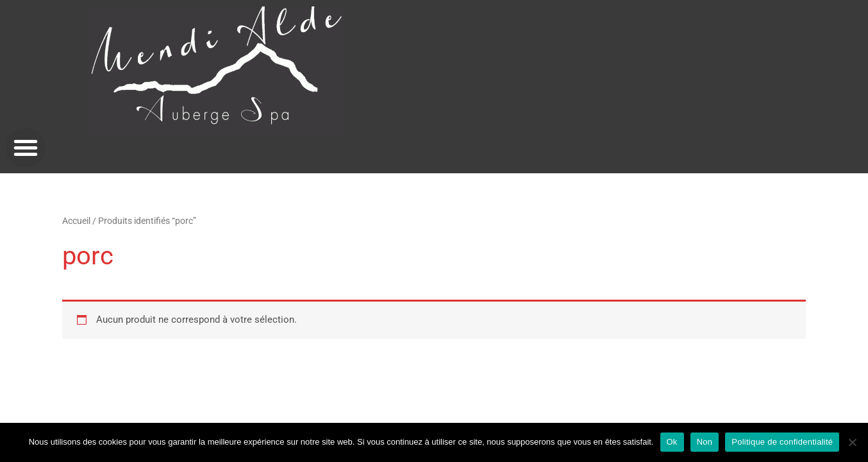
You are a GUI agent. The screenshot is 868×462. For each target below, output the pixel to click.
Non (705, 442)
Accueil (76, 221)
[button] (26, 148)
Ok (672, 442)
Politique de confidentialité (782, 442)
